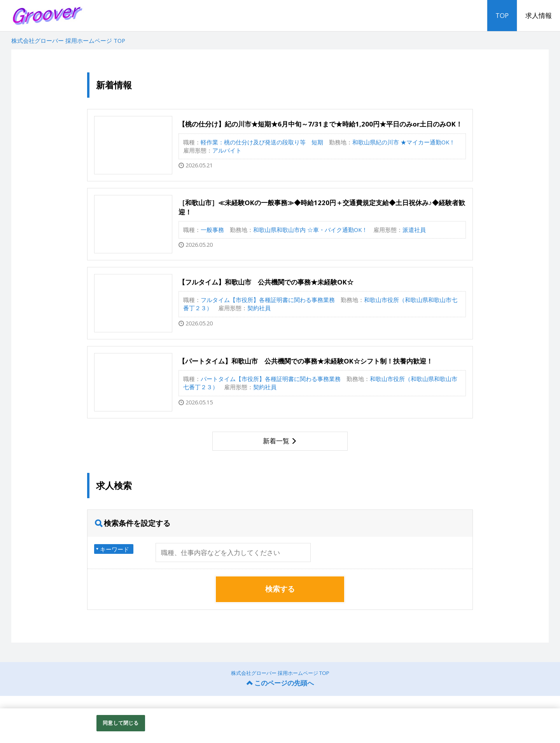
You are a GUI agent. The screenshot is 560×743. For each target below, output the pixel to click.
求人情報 (539, 15)
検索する (280, 589)
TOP (502, 15)
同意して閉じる (121, 723)
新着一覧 (276, 441)
